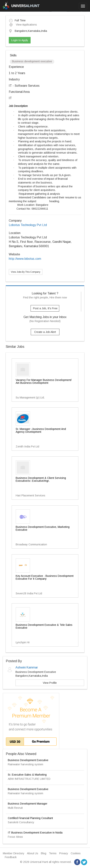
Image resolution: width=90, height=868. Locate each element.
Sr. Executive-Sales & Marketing (27, 775)
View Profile (50, 683)
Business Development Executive (28, 760)
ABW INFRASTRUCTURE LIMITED (29, 779)
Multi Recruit (15, 808)
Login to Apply (20, 40)
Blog (44, 853)
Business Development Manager (28, 804)
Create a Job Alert (45, 332)
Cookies (76, 853)
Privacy (64, 853)
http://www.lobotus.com (25, 259)
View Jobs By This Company (26, 272)
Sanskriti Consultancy (21, 822)
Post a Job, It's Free (45, 308)
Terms (53, 853)
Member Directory (14, 853)
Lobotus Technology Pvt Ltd (28, 225)
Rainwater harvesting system (26, 764)
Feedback (11, 857)
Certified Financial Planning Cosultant (30, 818)
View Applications (23, 25)
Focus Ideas (15, 837)
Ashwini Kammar (27, 667)
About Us (33, 853)
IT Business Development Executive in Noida (35, 833)
